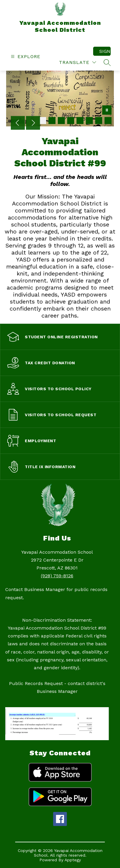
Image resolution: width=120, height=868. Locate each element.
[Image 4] (71, 121)
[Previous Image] (18, 123)
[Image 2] (52, 121)
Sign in (105, 51)
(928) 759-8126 (57, 576)
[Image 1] (43, 121)
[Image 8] (108, 121)
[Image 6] (89, 121)
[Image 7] (99, 121)
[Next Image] (33, 123)
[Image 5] (80, 121)
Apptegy (73, 860)
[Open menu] (25, 56)
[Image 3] (61, 121)
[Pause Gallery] (107, 111)
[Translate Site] (78, 62)
